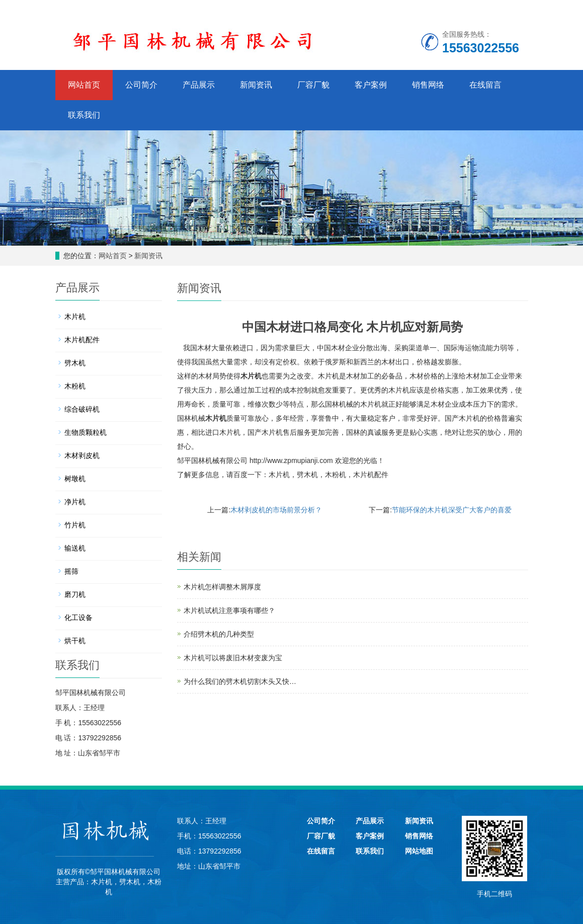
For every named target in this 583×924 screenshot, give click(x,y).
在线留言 (485, 85)
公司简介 (141, 85)
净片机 (75, 502)
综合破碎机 (82, 409)
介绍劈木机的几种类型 (219, 634)
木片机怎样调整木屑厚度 (222, 587)
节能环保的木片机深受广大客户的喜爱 (452, 510)
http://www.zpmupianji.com (291, 460)
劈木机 (307, 475)
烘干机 (75, 641)
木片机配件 (371, 475)
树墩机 (75, 479)
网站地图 (419, 851)
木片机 (251, 376)
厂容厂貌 (313, 85)
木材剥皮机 (82, 455)
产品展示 (199, 85)
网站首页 (84, 85)
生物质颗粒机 (86, 432)
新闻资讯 (256, 85)
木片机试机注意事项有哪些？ (229, 610)
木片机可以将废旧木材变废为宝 (233, 658)
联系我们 (84, 115)
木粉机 (336, 475)
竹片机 (75, 525)
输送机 (75, 548)
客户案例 (371, 85)
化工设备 (78, 618)
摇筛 (71, 571)
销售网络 (428, 85)
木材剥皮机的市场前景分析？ (276, 510)
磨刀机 (75, 594)
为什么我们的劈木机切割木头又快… (240, 681)
